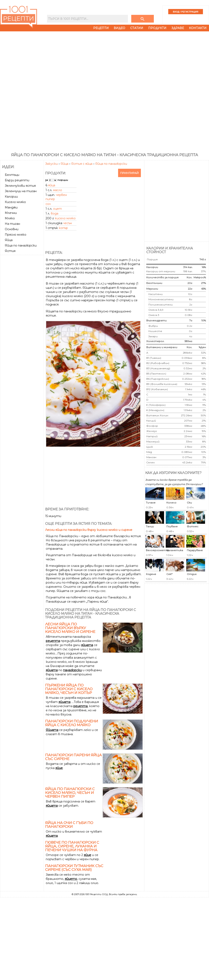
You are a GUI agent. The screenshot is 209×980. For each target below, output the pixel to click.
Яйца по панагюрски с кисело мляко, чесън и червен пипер (70, 793)
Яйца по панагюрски (111, 164)
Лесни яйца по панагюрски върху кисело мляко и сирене (89, 530)
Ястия (10, 251)
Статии (137, 28)
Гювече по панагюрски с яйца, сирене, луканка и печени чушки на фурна (72, 846)
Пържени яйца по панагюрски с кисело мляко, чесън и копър (69, 689)
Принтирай (129, 173)
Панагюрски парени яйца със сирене (73, 757)
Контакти (198, 28)
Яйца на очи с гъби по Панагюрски (69, 825)
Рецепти (101, 28)
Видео (119, 28)
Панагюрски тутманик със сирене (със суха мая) (74, 868)
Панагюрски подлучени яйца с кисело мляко (72, 723)
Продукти (157, 28)
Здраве (178, 28)
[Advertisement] (22, 272)
